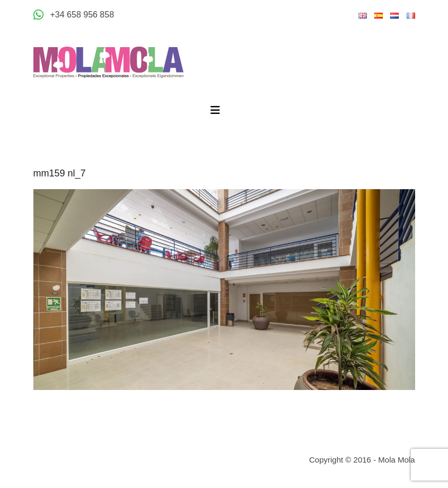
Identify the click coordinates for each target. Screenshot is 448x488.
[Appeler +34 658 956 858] (74, 15)
